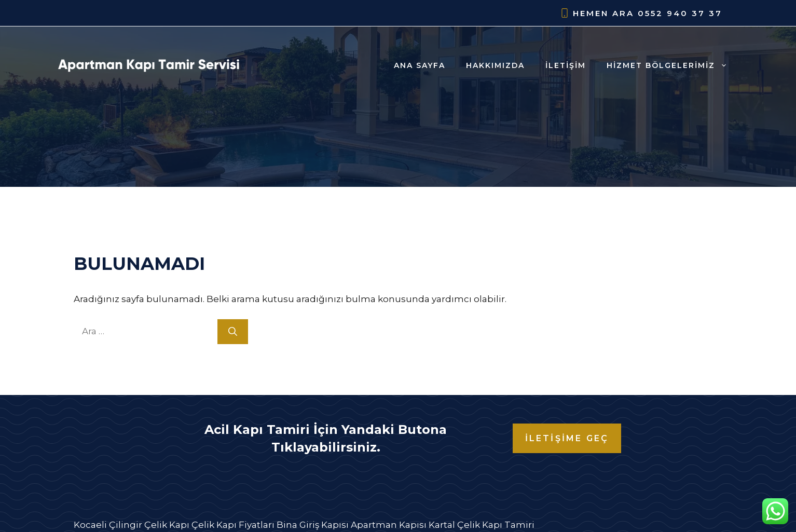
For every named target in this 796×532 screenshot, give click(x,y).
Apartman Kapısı (389, 525)
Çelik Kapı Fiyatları (233, 525)
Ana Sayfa (420, 65)
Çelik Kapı (167, 525)
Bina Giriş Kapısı (313, 525)
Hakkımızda (495, 65)
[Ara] (233, 332)
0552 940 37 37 (680, 13)
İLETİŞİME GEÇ (567, 438)
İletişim (566, 65)
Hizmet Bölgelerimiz (672, 65)
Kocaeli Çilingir (108, 525)
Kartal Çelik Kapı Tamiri (482, 525)
